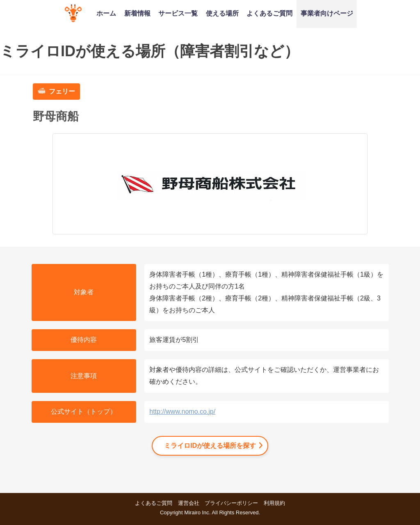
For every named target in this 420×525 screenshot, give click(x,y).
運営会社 (189, 503)
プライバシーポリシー (231, 503)
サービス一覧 (178, 13)
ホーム (106, 13)
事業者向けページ (327, 13)
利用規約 (274, 503)
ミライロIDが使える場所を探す (210, 446)
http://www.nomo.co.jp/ (182, 412)
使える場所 (222, 13)
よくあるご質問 (269, 13)
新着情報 (137, 13)
